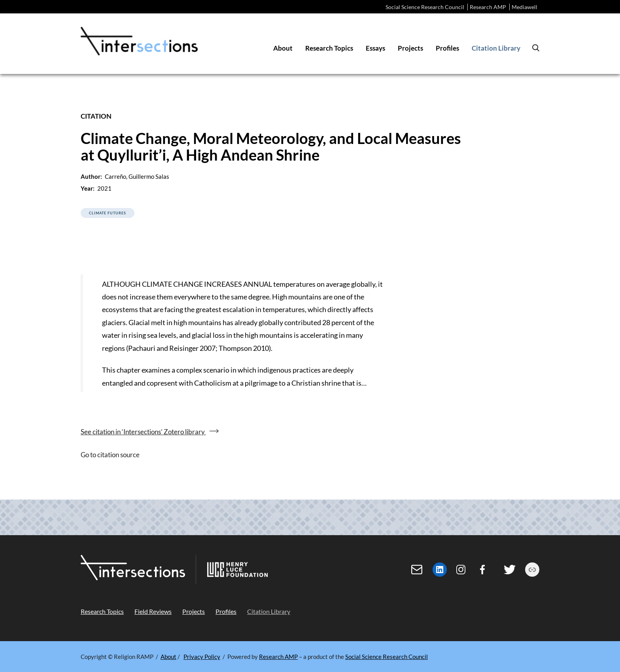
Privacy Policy (202, 657)
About (168, 657)
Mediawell (525, 7)
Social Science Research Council (425, 7)
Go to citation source (110, 455)
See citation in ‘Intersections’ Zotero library (143, 432)
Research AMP (488, 7)
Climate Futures (108, 213)
